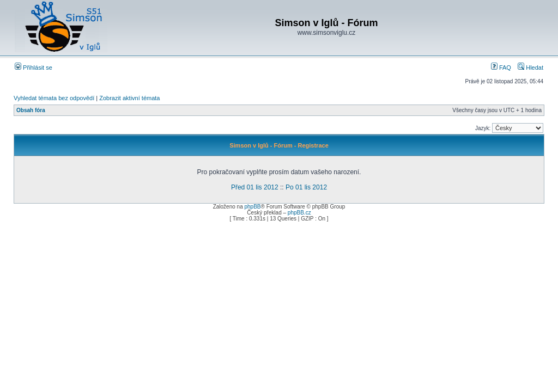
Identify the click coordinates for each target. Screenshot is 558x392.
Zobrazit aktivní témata (129, 98)
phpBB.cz (299, 213)
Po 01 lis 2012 (306, 187)
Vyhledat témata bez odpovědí (54, 98)
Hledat (530, 68)
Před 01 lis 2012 (255, 187)
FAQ (501, 68)
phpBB (252, 207)
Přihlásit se (34, 68)
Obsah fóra (31, 110)
